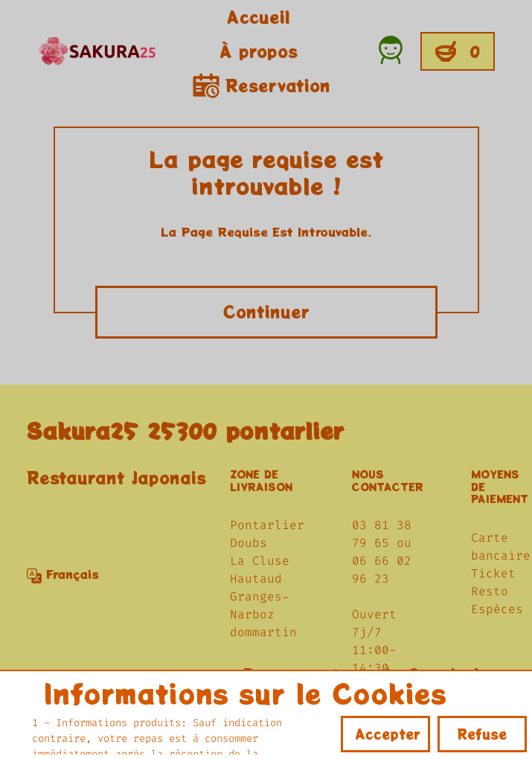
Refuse (482, 734)
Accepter (388, 734)
